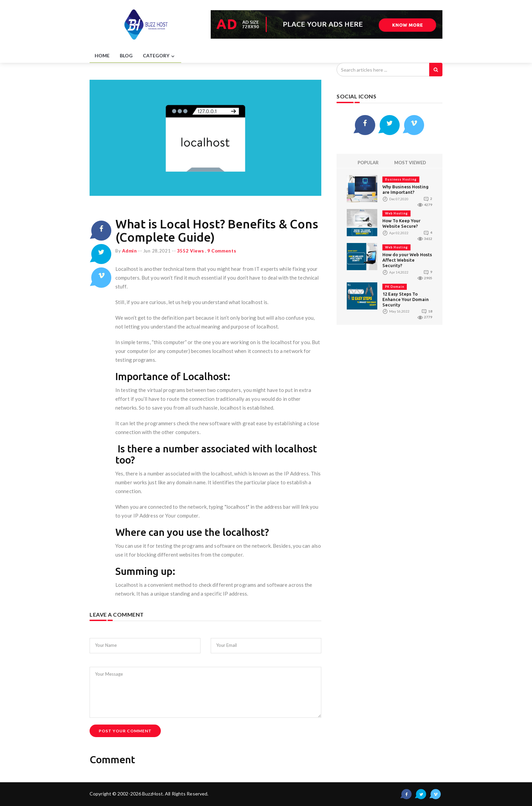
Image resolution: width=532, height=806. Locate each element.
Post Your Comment (125, 731)
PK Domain (395, 287)
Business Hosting (401, 180)
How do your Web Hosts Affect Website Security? (407, 260)
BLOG (126, 55)
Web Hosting (396, 214)
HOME (102, 55)
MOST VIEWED (410, 163)
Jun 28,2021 (157, 251)
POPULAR (368, 163)
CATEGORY (159, 56)
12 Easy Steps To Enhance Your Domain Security (406, 299)
